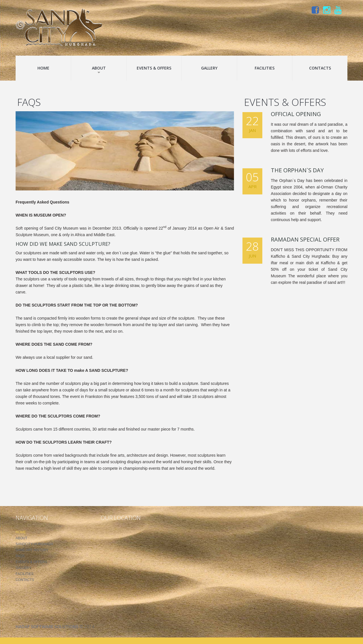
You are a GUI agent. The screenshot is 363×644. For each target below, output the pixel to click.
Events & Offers (154, 68)
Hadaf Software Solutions (47, 626)
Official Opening (296, 114)
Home (43, 68)
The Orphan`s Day (297, 170)
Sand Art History (32, 550)
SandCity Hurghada (34, 544)
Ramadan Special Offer (305, 239)
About (99, 70)
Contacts (320, 68)
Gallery (209, 68)
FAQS (20, 556)
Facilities (265, 68)
